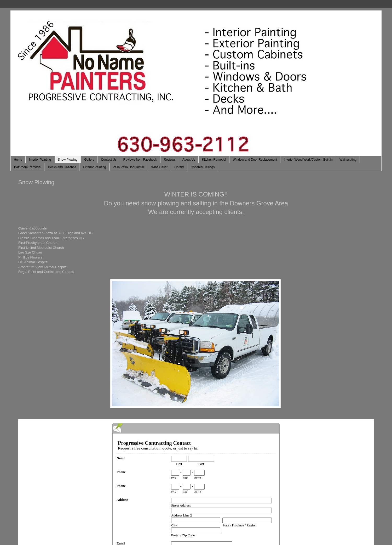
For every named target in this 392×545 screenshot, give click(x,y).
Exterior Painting (94, 167)
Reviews (170, 160)
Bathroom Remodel (28, 167)
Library (179, 167)
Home (18, 160)
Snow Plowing (68, 160)
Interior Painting (40, 160)
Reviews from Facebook (140, 160)
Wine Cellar (159, 167)
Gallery (89, 160)
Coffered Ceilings (203, 167)
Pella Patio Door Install (129, 167)
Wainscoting (348, 160)
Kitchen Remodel (214, 160)
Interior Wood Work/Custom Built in (308, 160)
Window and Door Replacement (255, 160)
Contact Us (109, 160)
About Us (189, 160)
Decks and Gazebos (62, 167)
